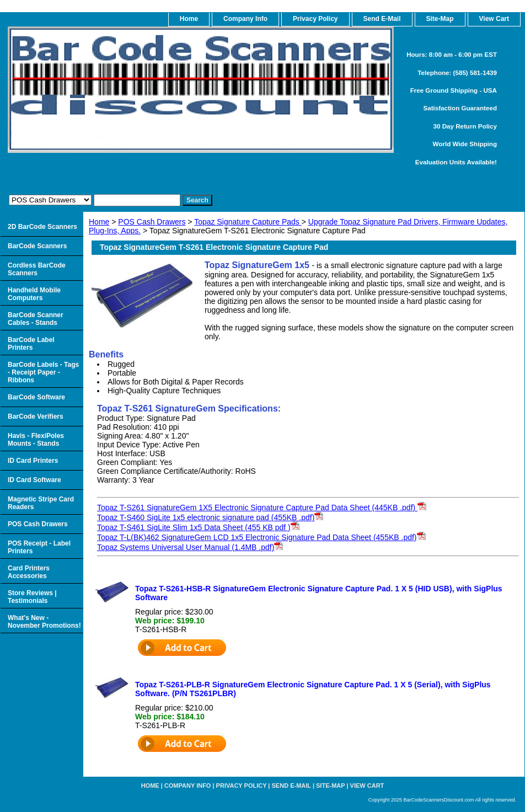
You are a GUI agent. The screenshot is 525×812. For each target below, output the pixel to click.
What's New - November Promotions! (44, 622)
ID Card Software (34, 480)
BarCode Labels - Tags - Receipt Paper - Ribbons (43, 372)
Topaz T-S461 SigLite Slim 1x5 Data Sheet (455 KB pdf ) (194, 527)
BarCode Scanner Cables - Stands (36, 319)
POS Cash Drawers (152, 222)
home (189, 19)
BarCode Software (36, 397)
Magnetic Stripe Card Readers (41, 503)
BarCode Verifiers (36, 416)
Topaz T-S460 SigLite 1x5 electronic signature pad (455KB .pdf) (206, 517)
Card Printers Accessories (29, 572)
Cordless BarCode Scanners (37, 269)
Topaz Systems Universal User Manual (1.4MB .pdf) (186, 547)
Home (99, 222)
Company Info (245, 19)
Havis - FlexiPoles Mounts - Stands (36, 440)
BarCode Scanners (37, 246)
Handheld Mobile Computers (34, 294)
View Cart (367, 786)
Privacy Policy (315, 19)
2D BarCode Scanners (42, 227)
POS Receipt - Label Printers (39, 547)
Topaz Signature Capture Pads (248, 222)
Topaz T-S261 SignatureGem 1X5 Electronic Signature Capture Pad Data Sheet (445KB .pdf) (262, 507)
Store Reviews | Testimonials (32, 597)
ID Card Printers (33, 461)
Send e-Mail (291, 786)
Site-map (330, 786)
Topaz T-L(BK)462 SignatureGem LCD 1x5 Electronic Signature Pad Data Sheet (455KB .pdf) (257, 537)
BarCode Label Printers (31, 344)
